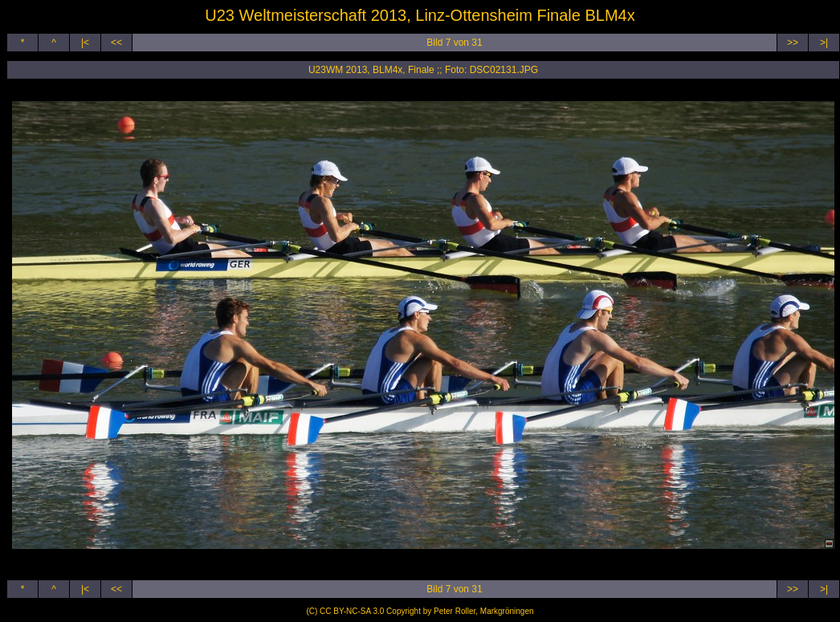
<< (116, 43)
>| (824, 43)
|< (85, 43)
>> (793, 43)
